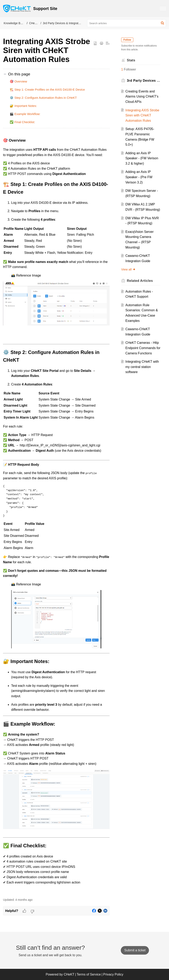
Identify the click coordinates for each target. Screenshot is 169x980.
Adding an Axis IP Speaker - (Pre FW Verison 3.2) (140, 182)
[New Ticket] (135, 950)
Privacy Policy (113, 974)
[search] (127, 23)
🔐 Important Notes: (23, 106)
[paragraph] (56, 515)
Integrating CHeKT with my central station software (143, 387)
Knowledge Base (14, 23)
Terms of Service (89, 974)
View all (130, 285)
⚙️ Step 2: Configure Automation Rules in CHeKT (43, 98)
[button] (162, 23)
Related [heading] (141, 296)
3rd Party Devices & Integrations (63, 23)
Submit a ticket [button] (135, 950)
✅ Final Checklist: (22, 122)
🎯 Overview (18, 81)
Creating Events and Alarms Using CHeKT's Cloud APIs (142, 97)
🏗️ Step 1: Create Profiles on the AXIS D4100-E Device (47, 90)
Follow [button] (129, 40)
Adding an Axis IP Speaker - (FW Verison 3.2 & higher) (142, 163)
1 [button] (124, 69)
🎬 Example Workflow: (25, 114)
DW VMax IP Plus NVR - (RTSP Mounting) (140, 234)
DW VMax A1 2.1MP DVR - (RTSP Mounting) (142, 215)
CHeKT (34, 23)
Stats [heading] (133, 60)
